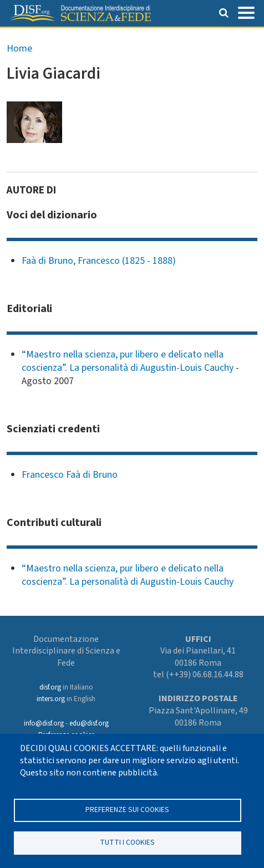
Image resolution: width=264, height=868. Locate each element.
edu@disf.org (89, 723)
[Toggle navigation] (246, 12)
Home (19, 48)
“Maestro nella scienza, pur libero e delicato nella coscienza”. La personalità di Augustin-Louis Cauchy (128, 361)
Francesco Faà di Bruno (70, 475)
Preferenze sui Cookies (127, 810)
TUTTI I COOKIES (127, 842)
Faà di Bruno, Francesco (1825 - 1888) (99, 261)
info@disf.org (44, 723)
